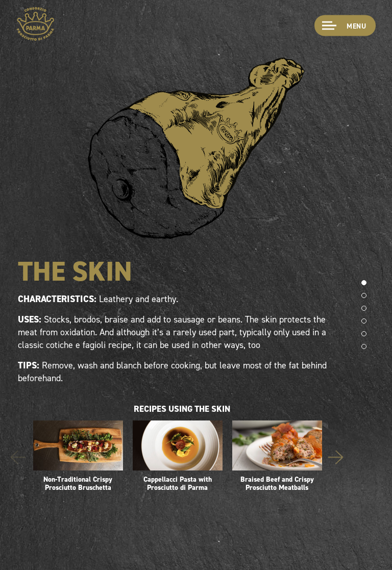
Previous (18, 457)
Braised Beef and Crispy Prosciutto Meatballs (277, 456)
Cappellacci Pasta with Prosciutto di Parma (178, 456)
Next (336, 457)
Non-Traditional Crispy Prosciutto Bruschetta (78, 456)
